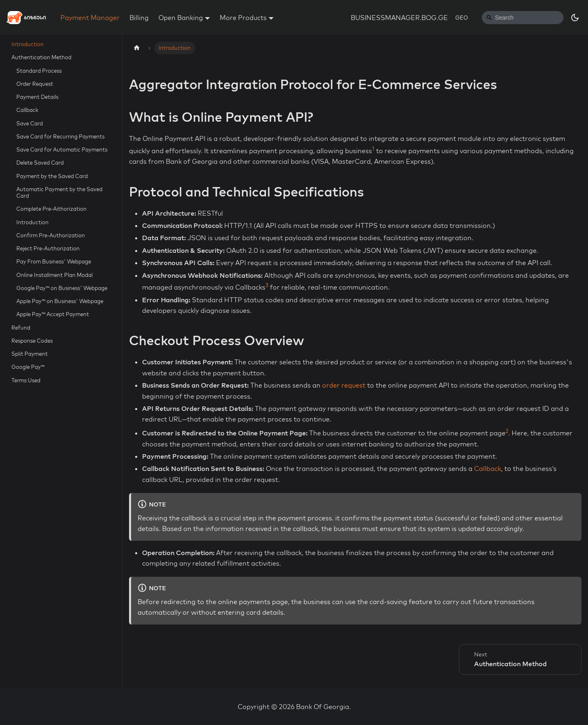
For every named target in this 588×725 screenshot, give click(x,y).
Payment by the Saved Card (52, 176)
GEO (462, 18)
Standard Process (39, 71)
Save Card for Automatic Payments (62, 149)
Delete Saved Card (40, 163)
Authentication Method (41, 57)
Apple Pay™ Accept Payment (53, 314)
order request (344, 385)
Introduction (28, 44)
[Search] (523, 18)
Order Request (35, 84)
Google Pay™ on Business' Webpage (62, 288)
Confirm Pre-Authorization (51, 235)
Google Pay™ (28, 367)
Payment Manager (90, 18)
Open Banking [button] (181, 18)
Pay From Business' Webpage (54, 261)
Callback (27, 110)
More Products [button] (243, 18)
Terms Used (26, 380)
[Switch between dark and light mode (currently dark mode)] (575, 18)
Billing (139, 18)
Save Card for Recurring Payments (60, 136)
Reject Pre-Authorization (48, 248)
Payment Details (37, 97)
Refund (21, 328)
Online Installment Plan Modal (55, 275)
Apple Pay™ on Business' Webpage (60, 301)
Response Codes (32, 341)
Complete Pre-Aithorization (51, 209)
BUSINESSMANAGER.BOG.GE (399, 18)
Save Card (30, 123)
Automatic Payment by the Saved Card (59, 192)
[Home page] (137, 48)
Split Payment (30, 354)
